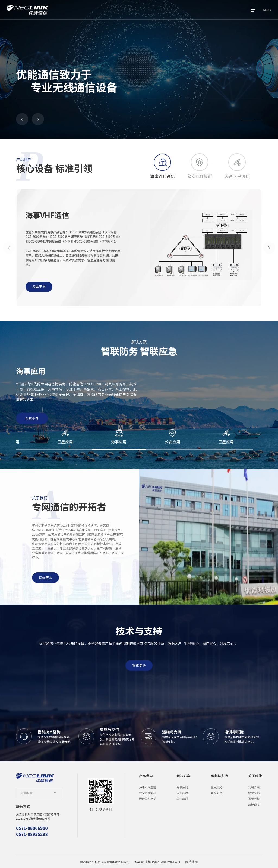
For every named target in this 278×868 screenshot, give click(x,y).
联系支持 (216, 792)
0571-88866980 (32, 827)
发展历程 (254, 798)
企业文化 (254, 792)
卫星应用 (182, 798)
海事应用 (182, 787)
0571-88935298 (32, 834)
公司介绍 (254, 787)
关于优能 (255, 775)
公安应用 (182, 792)
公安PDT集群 (148, 792)
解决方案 (183, 775)
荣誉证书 (254, 804)
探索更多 (47, 576)
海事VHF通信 (147, 787)
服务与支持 (219, 775)
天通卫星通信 (148, 798)
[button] (22, 119)
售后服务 (216, 787)
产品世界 (146, 775)
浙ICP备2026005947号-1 (164, 861)
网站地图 (190, 861)
